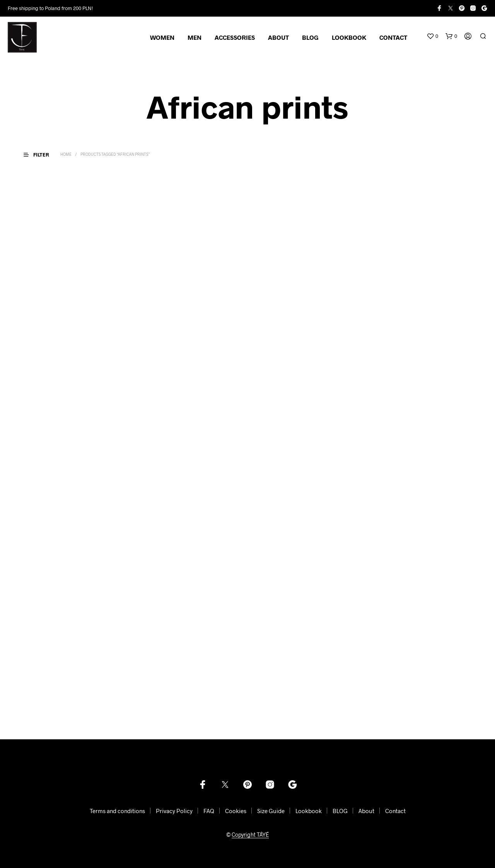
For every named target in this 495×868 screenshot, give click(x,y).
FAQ (209, 811)
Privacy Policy (174, 811)
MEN (195, 37)
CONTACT (393, 37)
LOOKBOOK (349, 37)
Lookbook (309, 811)
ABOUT (278, 37)
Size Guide (271, 811)
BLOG (310, 37)
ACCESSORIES (235, 37)
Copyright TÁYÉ (250, 835)
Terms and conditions (117, 811)
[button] (432, 36)
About (366, 811)
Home (66, 154)
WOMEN (162, 37)
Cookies (236, 811)
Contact (395, 811)
